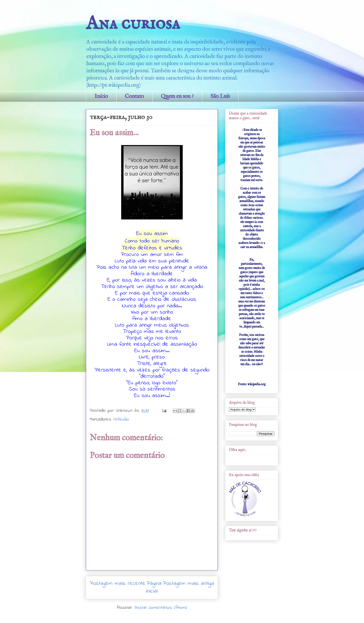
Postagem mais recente (117, 584)
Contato (134, 96)
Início (101, 96)
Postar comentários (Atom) (161, 608)
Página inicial (154, 588)
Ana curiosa (133, 24)
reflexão (121, 419)
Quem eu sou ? (177, 96)
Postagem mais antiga (188, 584)
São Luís (220, 96)
